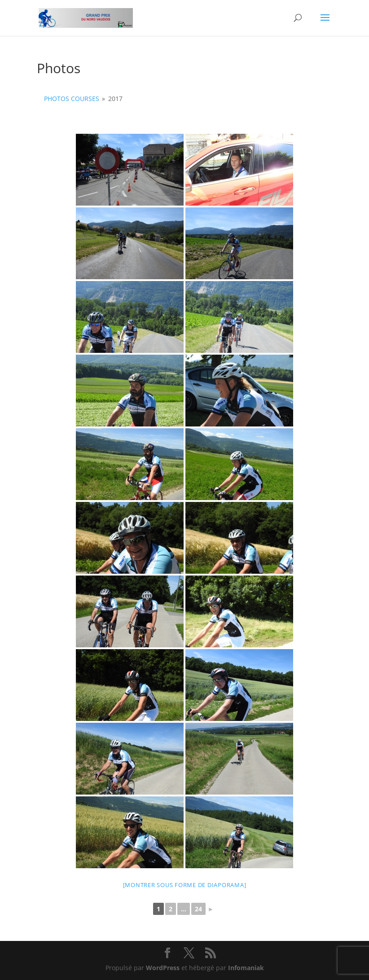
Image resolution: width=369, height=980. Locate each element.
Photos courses (72, 99)
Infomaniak (246, 968)
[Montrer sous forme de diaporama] (185, 885)
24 (198, 909)
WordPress (163, 968)
